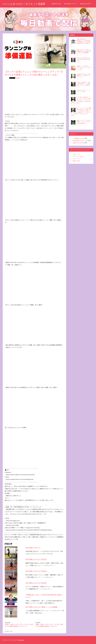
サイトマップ (76, 159)
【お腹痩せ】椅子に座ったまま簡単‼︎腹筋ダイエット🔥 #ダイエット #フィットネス (84, 76)
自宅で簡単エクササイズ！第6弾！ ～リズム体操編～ (42, 607)
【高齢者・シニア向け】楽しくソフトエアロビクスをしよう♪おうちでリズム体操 (84, 67)
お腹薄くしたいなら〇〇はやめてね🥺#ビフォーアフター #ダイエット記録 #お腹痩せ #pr (84, 122)
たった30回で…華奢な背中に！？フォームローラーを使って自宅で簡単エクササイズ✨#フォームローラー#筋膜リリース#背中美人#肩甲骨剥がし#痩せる (81, 100)
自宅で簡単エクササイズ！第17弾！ (36, 559)
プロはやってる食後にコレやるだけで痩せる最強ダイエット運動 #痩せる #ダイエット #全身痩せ (84, 84)
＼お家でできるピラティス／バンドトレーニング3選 (84, 91)
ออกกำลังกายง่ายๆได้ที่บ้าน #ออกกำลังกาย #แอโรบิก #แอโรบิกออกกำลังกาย (83, 59)
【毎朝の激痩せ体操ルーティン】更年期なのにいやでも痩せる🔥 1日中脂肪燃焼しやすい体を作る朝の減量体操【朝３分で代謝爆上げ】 (81, 42)
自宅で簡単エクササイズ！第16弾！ (36, 571)
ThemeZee (21, 640)
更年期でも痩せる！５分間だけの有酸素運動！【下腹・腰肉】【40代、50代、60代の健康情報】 (84, 51)
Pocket (18, 78)
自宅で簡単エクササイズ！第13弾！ (36, 583)
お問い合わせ (76, 161)
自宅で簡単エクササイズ (72, 4)
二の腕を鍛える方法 (57, 4)
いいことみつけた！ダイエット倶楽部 (25, 4)
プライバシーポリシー (79, 156)
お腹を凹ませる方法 (87, 4)
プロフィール (76, 154)
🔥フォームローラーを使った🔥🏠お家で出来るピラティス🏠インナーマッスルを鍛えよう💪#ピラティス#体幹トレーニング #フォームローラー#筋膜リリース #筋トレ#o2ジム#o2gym (81, 112)
